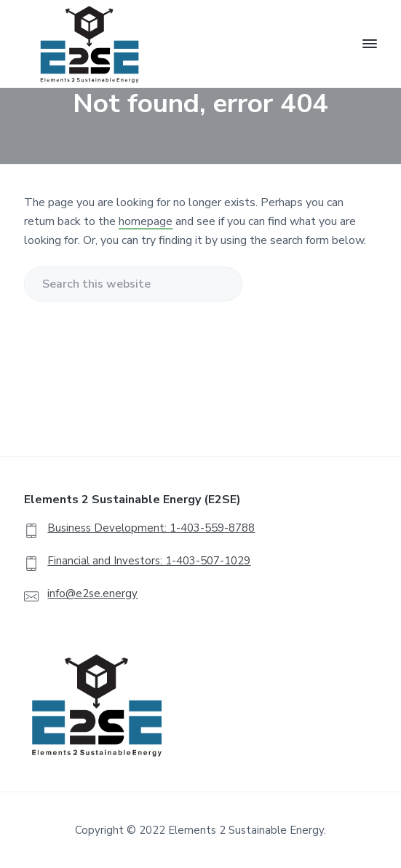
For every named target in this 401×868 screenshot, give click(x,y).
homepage (146, 221)
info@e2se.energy (92, 593)
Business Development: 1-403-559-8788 (151, 528)
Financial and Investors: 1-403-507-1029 (149, 561)
